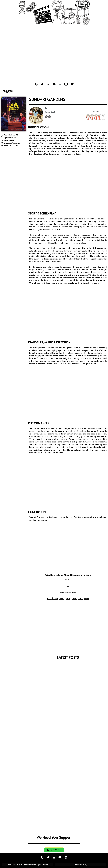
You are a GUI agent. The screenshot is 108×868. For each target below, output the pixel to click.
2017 (80, 599)
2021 (56, 599)
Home (87, 599)
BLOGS (74, 593)
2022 (49, 599)
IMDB (68, 586)
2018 (74, 599)
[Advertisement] (54, 51)
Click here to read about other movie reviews (68, 575)
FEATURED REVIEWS (65, 593)
